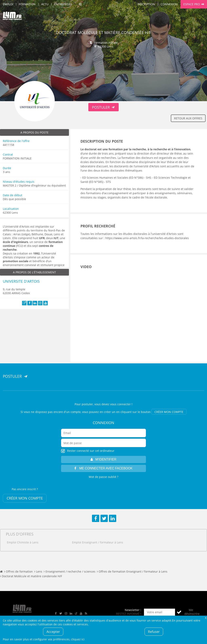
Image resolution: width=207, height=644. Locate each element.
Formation (27, 4)
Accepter (53, 632)
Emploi (8, 4)
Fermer (206, 618)
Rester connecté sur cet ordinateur (91, 451)
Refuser (154, 632)
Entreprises (63, 4)
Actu (45, 4)
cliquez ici (78, 639)
